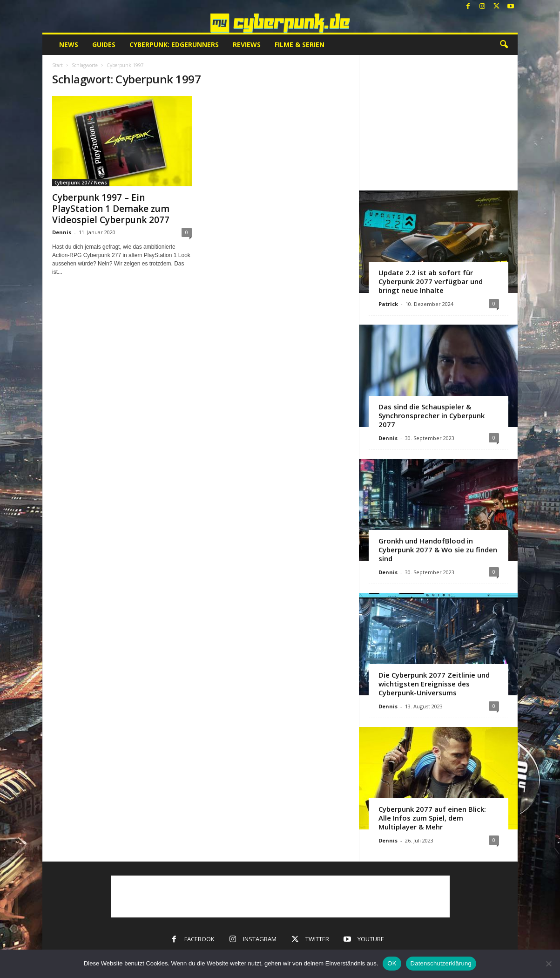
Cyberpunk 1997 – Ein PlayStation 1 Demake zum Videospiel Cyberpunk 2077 (111, 209)
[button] (504, 45)
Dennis (62, 232)
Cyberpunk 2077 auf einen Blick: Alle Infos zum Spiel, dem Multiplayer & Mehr (432, 818)
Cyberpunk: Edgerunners (174, 44)
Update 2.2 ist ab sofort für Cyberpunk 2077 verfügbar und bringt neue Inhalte (431, 281)
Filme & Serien (300, 44)
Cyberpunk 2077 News (81, 183)
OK (392, 963)
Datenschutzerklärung (441, 963)
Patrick (388, 304)
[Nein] (548, 964)
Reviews (247, 44)
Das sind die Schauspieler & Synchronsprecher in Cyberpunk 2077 (432, 415)
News (69, 44)
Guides (104, 44)
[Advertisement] (439, 122)
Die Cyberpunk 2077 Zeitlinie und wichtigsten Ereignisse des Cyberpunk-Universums (434, 684)
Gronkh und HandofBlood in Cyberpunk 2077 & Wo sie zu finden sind (438, 550)
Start (57, 65)
